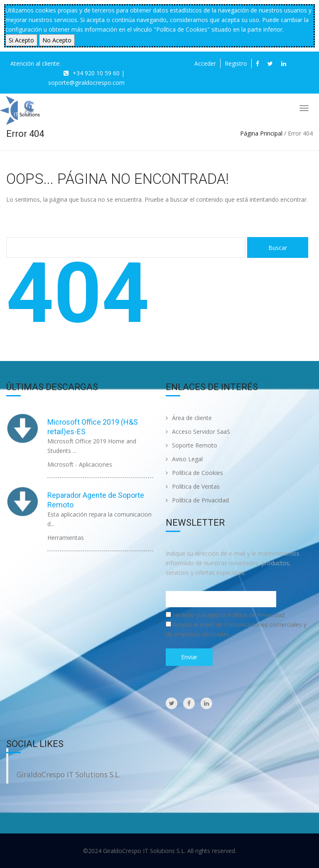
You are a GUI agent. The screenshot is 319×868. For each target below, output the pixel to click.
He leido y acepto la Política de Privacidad (229, 615)
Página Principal (261, 133)
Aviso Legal (184, 459)
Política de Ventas (193, 486)
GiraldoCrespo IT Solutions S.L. (69, 774)
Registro (236, 63)
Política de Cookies (194, 473)
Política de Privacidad (197, 500)
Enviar (189, 657)
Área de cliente (189, 418)
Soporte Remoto (191, 445)
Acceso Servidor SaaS (198, 432)
